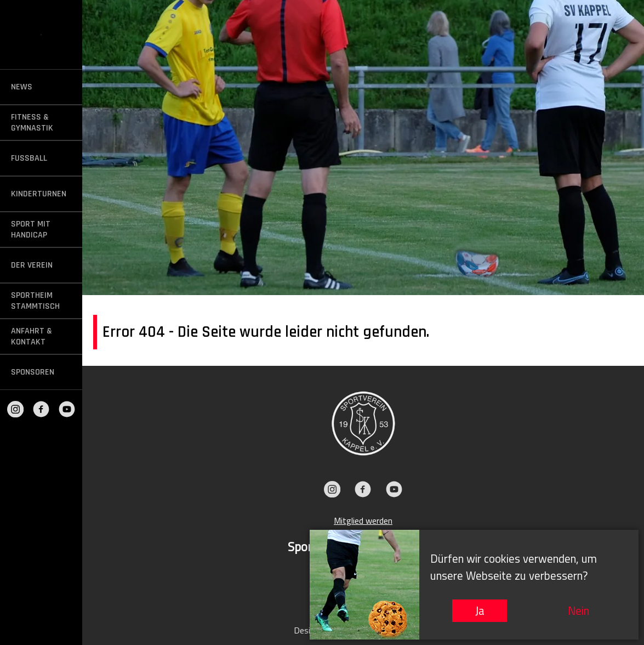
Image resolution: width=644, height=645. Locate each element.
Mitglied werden (363, 520)
